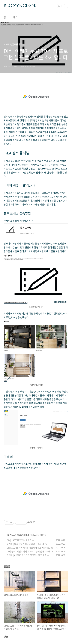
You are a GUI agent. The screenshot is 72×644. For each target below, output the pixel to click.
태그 (15, 17)
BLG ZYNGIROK (20, 6)
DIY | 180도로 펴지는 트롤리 (19, 540)
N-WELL (11, 535)
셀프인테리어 (23, 535)
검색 (59, 6)
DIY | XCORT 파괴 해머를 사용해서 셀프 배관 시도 (28, 548)
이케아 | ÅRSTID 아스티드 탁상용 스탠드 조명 (27, 555)
